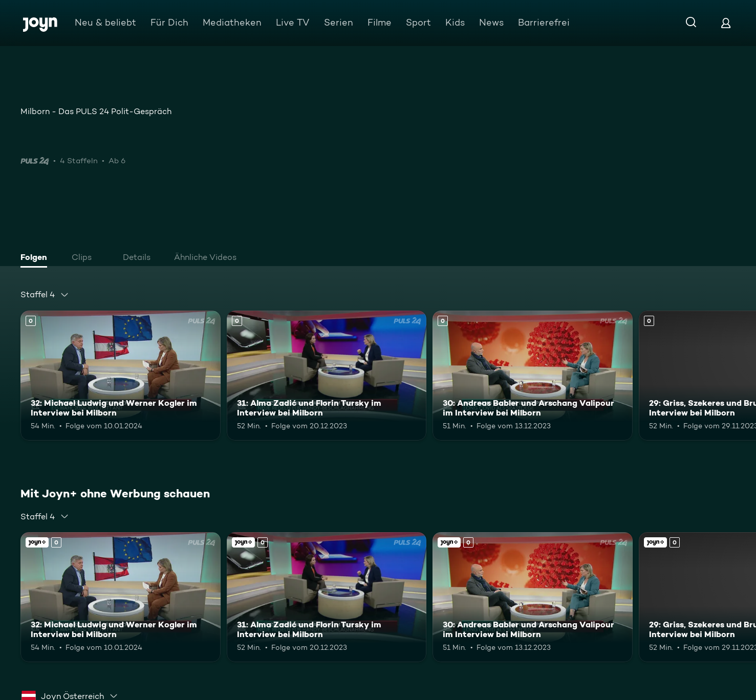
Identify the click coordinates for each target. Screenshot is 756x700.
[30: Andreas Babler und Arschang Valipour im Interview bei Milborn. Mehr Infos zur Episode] (533, 376)
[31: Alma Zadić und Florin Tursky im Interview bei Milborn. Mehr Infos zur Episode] (327, 376)
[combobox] (45, 295)
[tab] (36, 258)
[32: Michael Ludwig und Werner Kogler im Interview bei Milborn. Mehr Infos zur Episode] (121, 376)
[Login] (726, 23)
